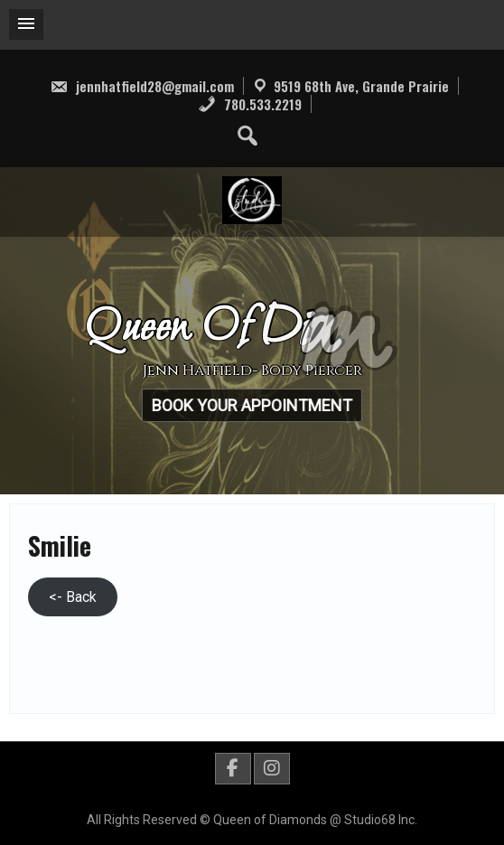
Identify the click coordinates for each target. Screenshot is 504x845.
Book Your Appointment (248, 405)
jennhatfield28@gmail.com (142, 86)
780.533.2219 (250, 104)
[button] (26, 24)
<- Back (73, 597)
